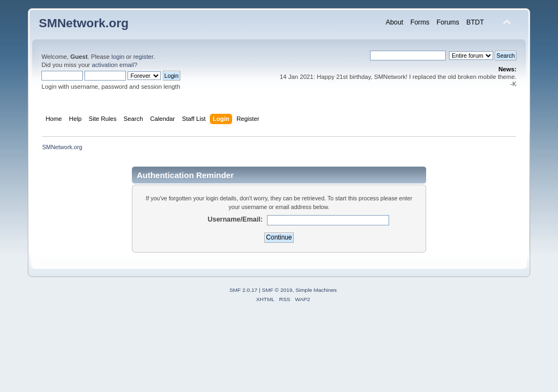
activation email (113, 65)
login (118, 57)
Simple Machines (316, 290)
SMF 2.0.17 (244, 290)
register (143, 57)
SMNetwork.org (84, 23)
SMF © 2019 (277, 290)
